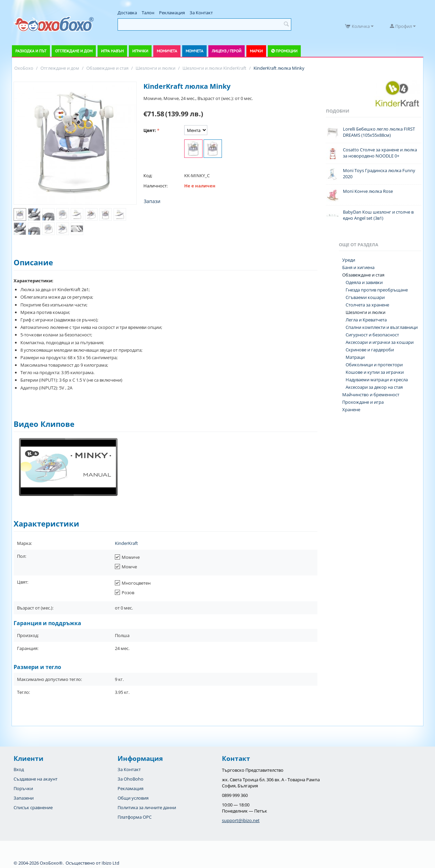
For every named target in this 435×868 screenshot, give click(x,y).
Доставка (127, 13)
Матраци (355, 357)
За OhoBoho (130, 779)
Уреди (349, 260)
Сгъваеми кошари (365, 297)
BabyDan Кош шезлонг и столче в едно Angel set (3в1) (378, 215)
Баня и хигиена (358, 267)
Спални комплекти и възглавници (382, 327)
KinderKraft (126, 543)
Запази (152, 201)
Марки (256, 51)
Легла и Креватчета (366, 320)
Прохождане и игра (363, 402)
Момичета (167, 51)
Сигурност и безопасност (372, 335)
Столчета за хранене (367, 305)
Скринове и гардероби (370, 350)
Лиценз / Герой (227, 51)
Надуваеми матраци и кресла (377, 380)
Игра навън (112, 51)
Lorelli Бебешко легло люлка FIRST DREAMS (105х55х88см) (379, 132)
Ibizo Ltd (110, 863)
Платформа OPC (135, 817)
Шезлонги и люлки (366, 312)
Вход (19, 769)
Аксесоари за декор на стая (374, 387)
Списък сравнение (33, 807)
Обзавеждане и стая (363, 275)
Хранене (351, 410)
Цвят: (150, 130)
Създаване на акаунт (36, 779)
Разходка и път (31, 51)
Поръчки (23, 788)
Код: (148, 176)
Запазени (24, 798)
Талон (148, 13)
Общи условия (133, 798)
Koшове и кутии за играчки (375, 372)
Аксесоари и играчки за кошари (380, 342)
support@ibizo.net (241, 820)
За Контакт (201, 13)
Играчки (140, 51)
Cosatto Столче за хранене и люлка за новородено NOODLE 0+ (380, 153)
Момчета (194, 51)
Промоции (286, 51)
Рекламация (172, 13)
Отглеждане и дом (74, 51)
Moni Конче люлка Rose (368, 191)
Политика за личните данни (147, 807)
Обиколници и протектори (374, 365)
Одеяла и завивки (364, 282)
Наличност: (155, 186)
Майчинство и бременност (371, 395)
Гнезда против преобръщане (377, 290)
